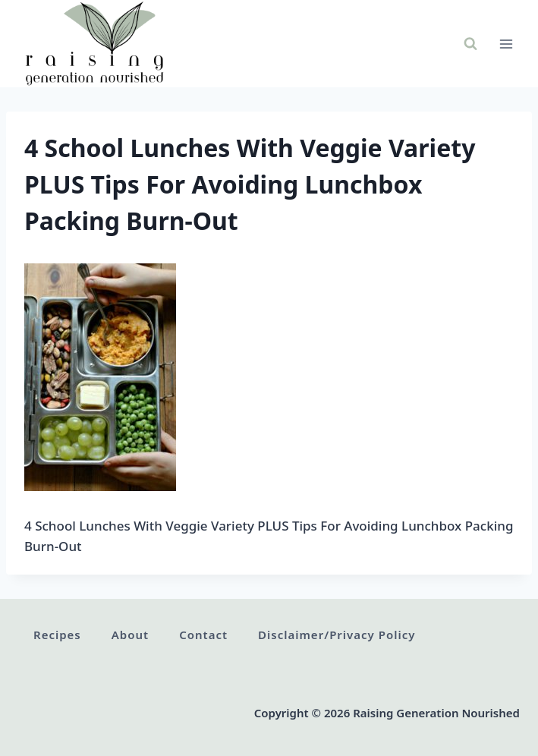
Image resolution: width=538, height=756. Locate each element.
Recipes (57, 635)
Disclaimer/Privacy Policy (337, 635)
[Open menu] (506, 44)
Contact (203, 635)
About (130, 635)
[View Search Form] (470, 44)
